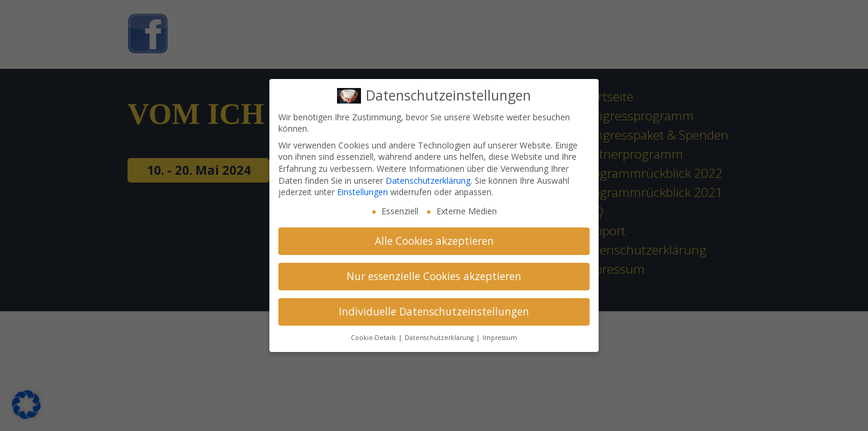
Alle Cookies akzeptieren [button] (434, 241)
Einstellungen (362, 192)
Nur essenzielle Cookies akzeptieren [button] (434, 276)
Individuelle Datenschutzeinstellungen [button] (434, 311)
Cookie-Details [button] (374, 338)
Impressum (500, 338)
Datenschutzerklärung (428, 180)
